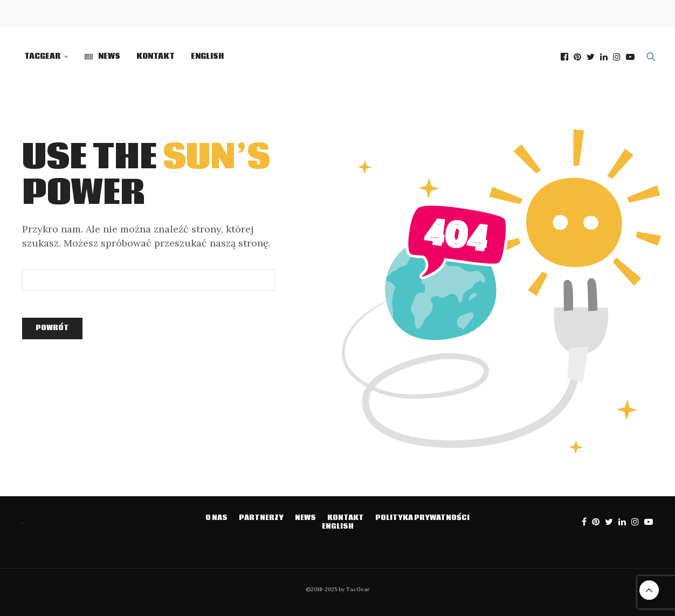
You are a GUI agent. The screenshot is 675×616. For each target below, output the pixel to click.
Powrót (52, 328)
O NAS (216, 518)
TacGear (42, 57)
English (207, 57)
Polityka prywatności (422, 518)
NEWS (102, 57)
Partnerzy (261, 518)
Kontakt (156, 57)
